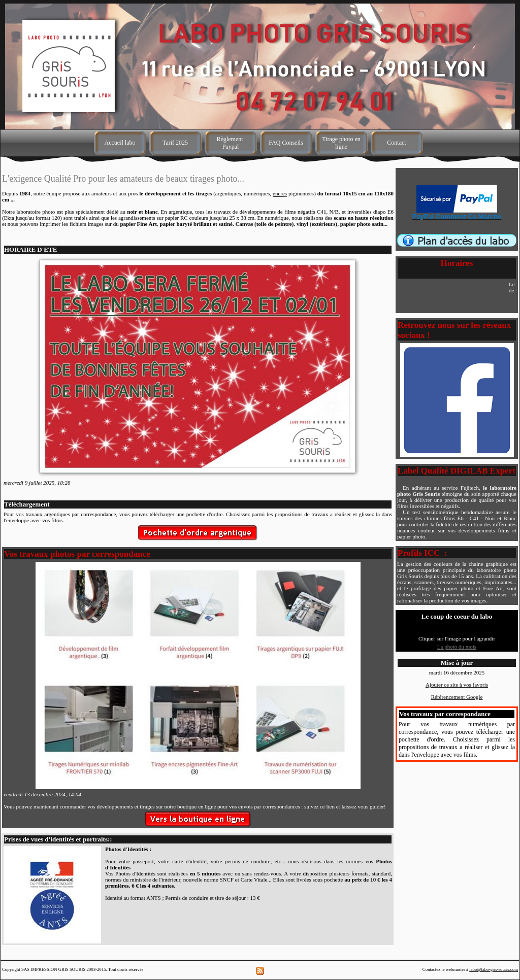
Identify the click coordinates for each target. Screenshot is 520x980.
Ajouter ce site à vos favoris (457, 685)
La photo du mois (457, 647)
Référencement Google (457, 697)
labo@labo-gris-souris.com (494, 969)
